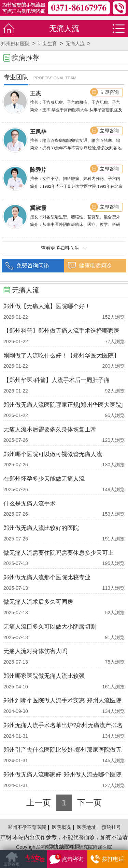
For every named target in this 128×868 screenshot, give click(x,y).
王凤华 (38, 132)
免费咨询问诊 (33, 265)
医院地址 (86, 827)
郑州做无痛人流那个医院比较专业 (47, 577)
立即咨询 (109, 92)
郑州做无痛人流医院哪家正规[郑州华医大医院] (63, 405)
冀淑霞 (38, 208)
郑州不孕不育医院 (27, 827)
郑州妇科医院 (15, 44)
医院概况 (61, 827)
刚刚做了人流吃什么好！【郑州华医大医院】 (61, 356)
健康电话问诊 (95, 265)
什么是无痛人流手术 (30, 504)
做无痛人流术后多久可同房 (38, 602)
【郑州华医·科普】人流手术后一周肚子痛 (56, 380)
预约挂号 (111, 827)
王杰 (35, 93)
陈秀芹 (38, 170)
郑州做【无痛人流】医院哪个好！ (47, 306)
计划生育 (47, 44)
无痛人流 (75, 44)
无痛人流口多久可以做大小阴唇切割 (50, 627)
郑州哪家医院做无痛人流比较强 (44, 676)
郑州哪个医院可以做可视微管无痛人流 (53, 454)
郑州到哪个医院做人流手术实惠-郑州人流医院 (62, 700)
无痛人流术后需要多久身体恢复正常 (50, 429)
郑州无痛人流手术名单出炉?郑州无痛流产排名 (63, 725)
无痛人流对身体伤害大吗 (35, 651)
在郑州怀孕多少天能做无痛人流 (44, 479)
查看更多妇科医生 (64, 248)
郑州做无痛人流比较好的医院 (41, 528)
